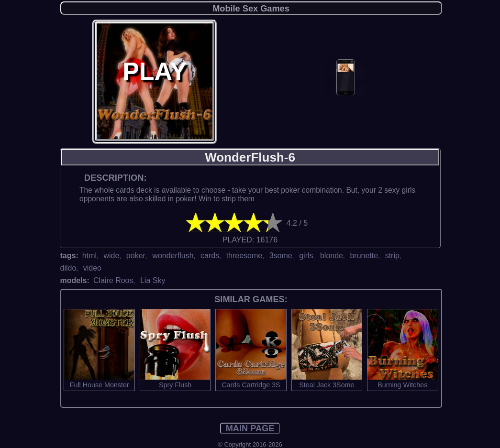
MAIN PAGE (250, 428)
